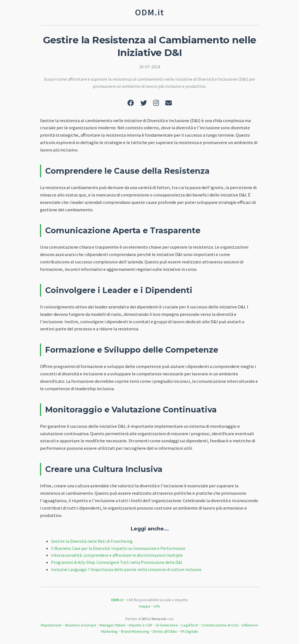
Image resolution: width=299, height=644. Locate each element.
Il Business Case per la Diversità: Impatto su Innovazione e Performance (118, 548)
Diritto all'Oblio (165, 631)
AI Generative (167, 625)
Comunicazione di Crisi (220, 625)
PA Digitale (189, 631)
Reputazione (51, 625)
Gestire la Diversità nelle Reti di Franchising (92, 541)
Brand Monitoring (135, 631)
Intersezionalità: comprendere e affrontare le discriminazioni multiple (117, 555)
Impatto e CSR (140, 625)
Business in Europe (81, 625)
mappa (145, 606)
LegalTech (190, 625)
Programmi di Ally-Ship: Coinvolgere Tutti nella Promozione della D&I (117, 562)
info (157, 606)
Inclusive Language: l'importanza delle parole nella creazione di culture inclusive (126, 569)
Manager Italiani (113, 625)
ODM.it (117, 600)
